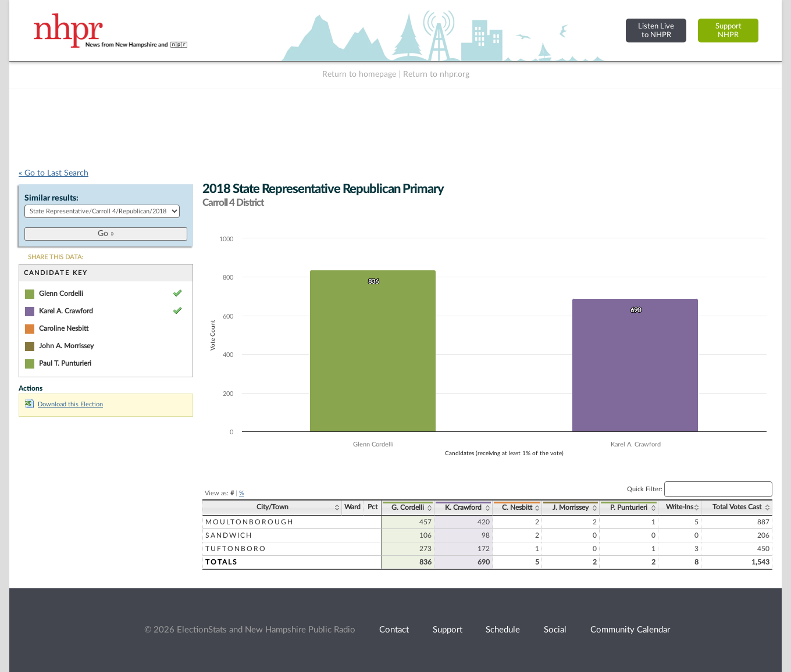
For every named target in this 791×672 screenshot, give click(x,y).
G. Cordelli (408, 507)
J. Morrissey (571, 507)
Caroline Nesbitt (64, 328)
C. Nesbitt (517, 507)
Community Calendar (630, 630)
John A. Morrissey (66, 346)
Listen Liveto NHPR (656, 31)
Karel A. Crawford (66, 311)
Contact (394, 630)
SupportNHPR (728, 31)
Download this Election (64, 404)
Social (555, 630)
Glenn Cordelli (61, 294)
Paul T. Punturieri (65, 363)
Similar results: (51, 198)
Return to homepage (359, 74)
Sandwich (229, 535)
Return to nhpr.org (436, 74)
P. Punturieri (629, 507)
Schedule (503, 630)
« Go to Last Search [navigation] (54, 173)
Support (448, 630)
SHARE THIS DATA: (56, 257)
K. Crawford (463, 507)
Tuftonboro (236, 549)
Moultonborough (250, 522)
